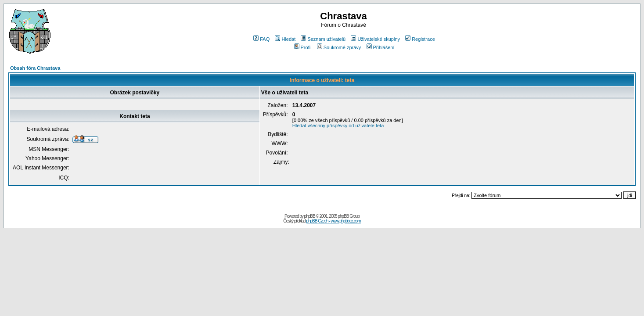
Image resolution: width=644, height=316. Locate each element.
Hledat (285, 39)
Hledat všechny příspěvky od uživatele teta (338, 126)
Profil (303, 47)
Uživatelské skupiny (375, 39)
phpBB (310, 216)
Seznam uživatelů (323, 39)
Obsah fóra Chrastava (35, 68)
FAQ (261, 39)
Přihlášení (381, 47)
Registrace (420, 39)
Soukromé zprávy (339, 47)
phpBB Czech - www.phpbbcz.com (333, 221)
